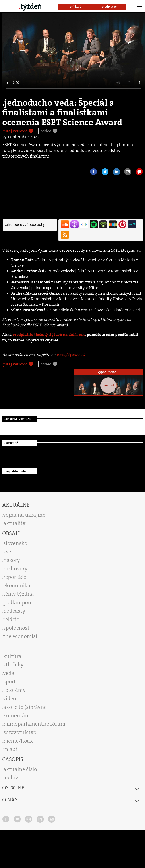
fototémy (14, 690)
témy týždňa (19, 594)
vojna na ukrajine (24, 515)
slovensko (15, 543)
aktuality (14, 523)
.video (47, 131)
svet (8, 552)
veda (9, 673)
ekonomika (17, 585)
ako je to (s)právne (25, 707)
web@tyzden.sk (71, 355)
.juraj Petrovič (15, 131)
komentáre (17, 715)
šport (10, 682)
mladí (10, 749)
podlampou (17, 602)
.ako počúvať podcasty (25, 224)
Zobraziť (25, 419)
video (10, 698)
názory (12, 560)
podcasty (14, 611)
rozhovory (15, 569)
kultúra (12, 656)
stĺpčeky (13, 665)
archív (11, 778)
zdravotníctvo (20, 732)
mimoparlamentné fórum (34, 724)
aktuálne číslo (20, 769)
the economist (21, 636)
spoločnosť (16, 628)
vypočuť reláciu (108, 372)
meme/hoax (18, 741)
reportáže (15, 577)
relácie (11, 619)
